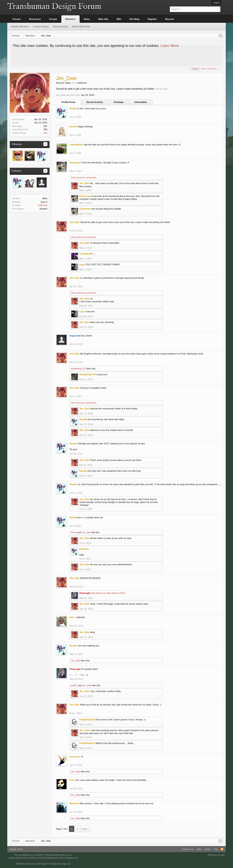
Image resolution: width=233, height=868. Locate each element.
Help (199, 849)
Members (70, 19)
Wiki (119, 19)
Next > (86, 829)
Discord (169, 19)
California (42, 205)
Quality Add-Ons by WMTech (43, 858)
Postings (119, 102)
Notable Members (20, 27)
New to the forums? (209, 69)
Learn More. (170, 46)
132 (45, 133)
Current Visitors (41, 27)
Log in (216, 2)
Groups (53, 19)
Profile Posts (69, 102)
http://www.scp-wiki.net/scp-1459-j (108, 593)
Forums (17, 19)
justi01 (74, 685)
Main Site (103, 19)
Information (141, 102)
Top (216, 849)
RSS (222, 849)
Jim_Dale (86, 532)
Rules (87, 19)
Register (152, 19)
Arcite (74, 532)
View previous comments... (84, 177)
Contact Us (188, 849)
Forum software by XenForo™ (43, 855)
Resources (35, 19)
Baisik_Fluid (16, 849)
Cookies (195, 68)
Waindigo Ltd (63, 863)
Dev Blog (135, 19)
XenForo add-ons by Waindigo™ (32, 863)
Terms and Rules (216, 855)
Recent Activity (95, 102)
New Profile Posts (81, 27)
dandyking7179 (78, 369)
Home (208, 849)
